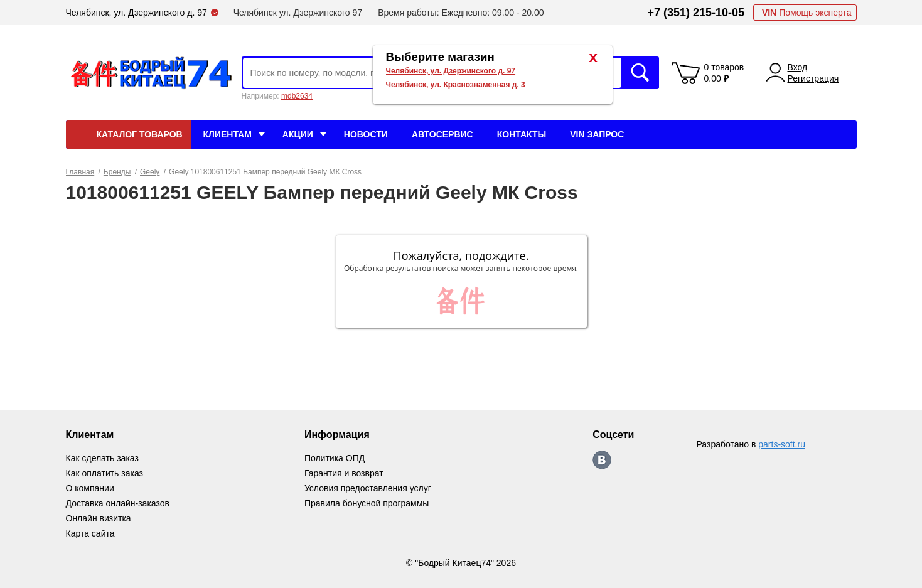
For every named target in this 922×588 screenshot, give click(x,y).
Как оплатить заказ (105, 473)
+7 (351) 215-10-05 (696, 13)
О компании (90, 488)
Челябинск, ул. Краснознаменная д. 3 (456, 85)
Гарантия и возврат (344, 473)
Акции (298, 134)
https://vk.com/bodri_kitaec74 (602, 460)
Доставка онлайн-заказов (118, 503)
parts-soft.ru (782, 444)
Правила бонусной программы (367, 503)
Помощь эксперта (807, 13)
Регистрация (813, 78)
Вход (798, 67)
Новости (366, 134)
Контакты (522, 134)
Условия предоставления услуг (368, 488)
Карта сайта (90, 533)
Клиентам (228, 134)
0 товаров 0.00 (724, 73)
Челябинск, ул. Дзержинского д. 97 (451, 71)
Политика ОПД (335, 458)
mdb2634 (297, 96)
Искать (640, 73)
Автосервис (442, 134)
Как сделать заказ (102, 458)
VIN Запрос (597, 134)
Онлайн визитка (99, 518)
